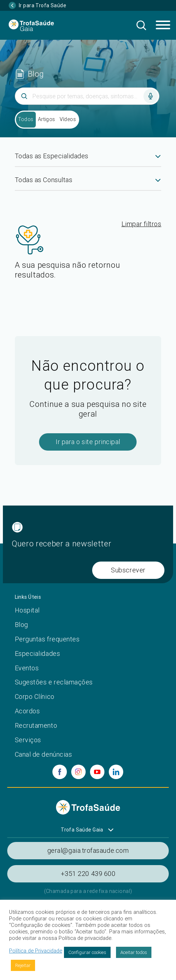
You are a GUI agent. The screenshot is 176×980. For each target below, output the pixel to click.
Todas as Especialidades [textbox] (52, 156)
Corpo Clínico (35, 697)
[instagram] (78, 772)
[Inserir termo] (87, 96)
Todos (26, 119)
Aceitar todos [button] (134, 952)
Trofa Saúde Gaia (82, 830)
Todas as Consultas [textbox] (44, 180)
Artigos (47, 119)
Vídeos (68, 119)
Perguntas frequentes (47, 639)
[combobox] (88, 159)
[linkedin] (116, 772)
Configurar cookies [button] (87, 952)
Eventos (27, 668)
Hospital (27, 610)
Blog (22, 625)
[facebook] (60, 772)
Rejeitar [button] (23, 965)
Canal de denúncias (44, 754)
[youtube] (97, 772)
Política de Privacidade (36, 951)
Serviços (28, 740)
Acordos (27, 711)
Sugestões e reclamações (54, 682)
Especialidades (38, 654)
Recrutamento (36, 725)
